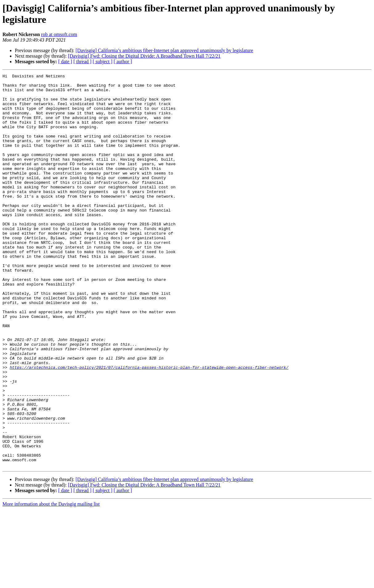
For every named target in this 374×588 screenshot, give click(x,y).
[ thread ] (82, 62)
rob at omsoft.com (59, 34)
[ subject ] (103, 62)
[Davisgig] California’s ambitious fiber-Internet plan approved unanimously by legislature (164, 50)
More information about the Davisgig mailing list (51, 583)
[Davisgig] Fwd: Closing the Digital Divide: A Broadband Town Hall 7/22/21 (144, 56)
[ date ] (65, 62)
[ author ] (123, 62)
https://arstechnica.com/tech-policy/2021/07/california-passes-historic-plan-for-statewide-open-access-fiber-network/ (149, 426)
